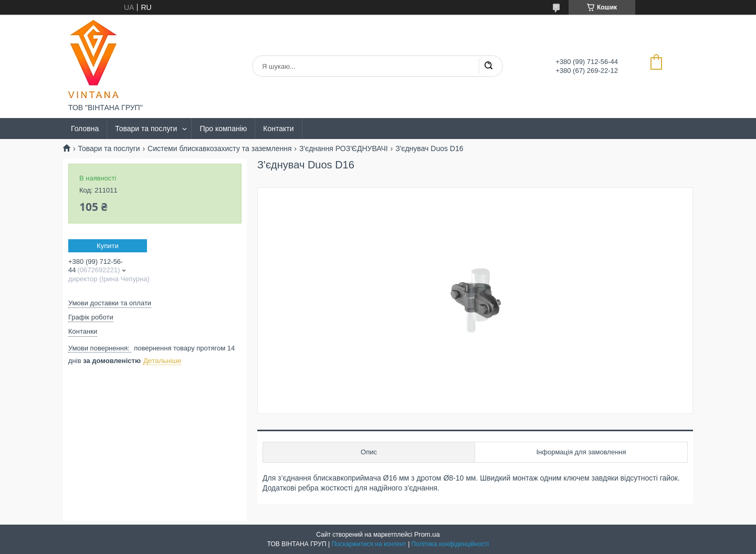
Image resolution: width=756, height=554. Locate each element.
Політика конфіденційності (450, 544)
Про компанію (223, 129)
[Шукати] (488, 66)
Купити (108, 246)
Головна (85, 129)
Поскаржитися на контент (369, 544)
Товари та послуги (146, 129)
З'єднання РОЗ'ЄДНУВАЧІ (344, 148)
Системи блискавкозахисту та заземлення (219, 148)
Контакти (278, 129)
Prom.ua (427, 534)
